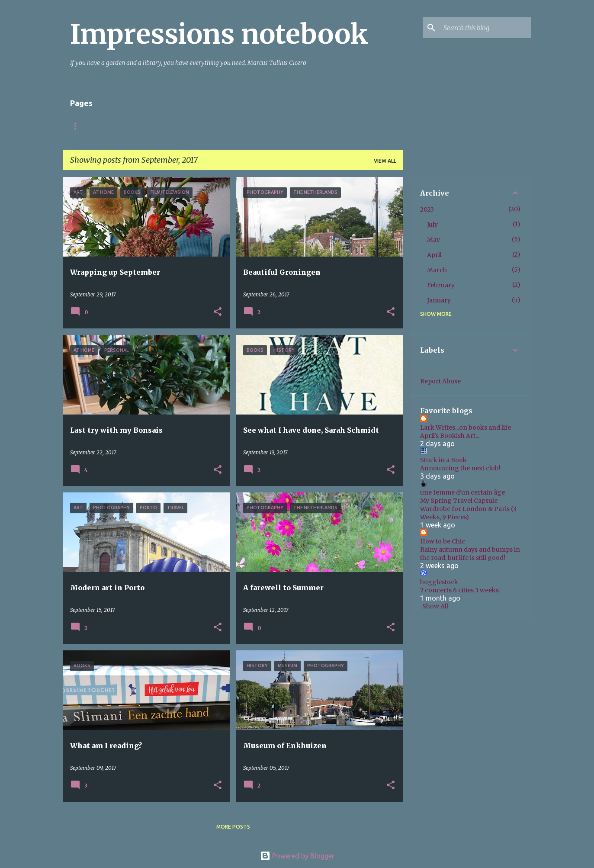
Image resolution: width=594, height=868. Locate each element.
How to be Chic (443, 541)
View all (385, 161)
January (439, 300)
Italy (173, 126)
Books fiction (221, 126)
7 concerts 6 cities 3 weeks (459, 590)
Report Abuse (440, 381)
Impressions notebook (219, 34)
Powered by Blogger (297, 856)
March (437, 270)
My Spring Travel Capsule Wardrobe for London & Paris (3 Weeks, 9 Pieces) (468, 509)
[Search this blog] (485, 28)
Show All (435, 606)
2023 (427, 209)
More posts (233, 827)
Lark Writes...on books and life (466, 428)
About (137, 126)
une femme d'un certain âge (462, 492)
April (434, 255)
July (432, 225)
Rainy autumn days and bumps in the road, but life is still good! (470, 554)
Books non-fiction (289, 126)
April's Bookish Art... (450, 436)
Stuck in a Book (443, 460)
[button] (218, 312)
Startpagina (89, 126)
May (433, 240)
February (441, 285)
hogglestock (439, 582)
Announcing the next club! (460, 468)
